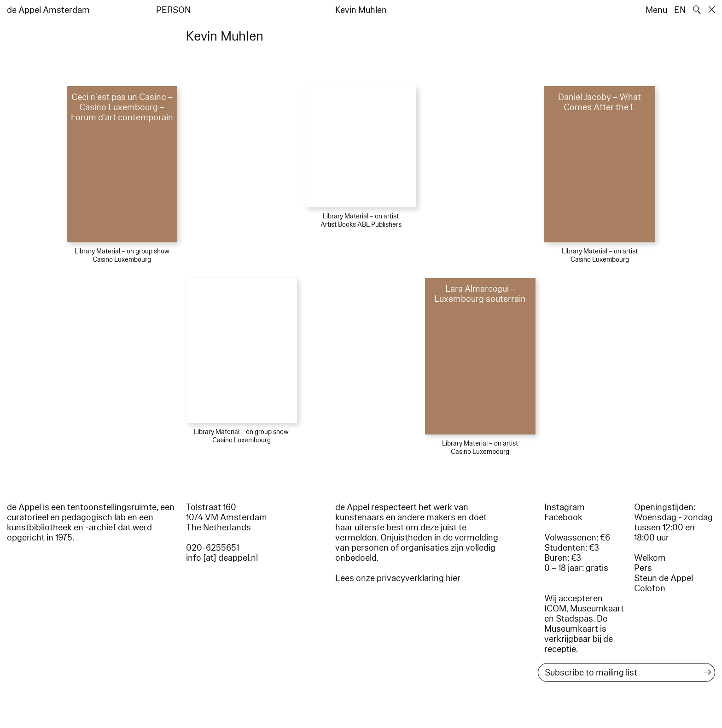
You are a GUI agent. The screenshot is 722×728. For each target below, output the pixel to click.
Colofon (650, 588)
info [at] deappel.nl (222, 558)
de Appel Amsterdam (48, 10)
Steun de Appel (664, 578)
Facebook (563, 517)
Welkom (650, 558)
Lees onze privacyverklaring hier (398, 578)
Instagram (565, 507)
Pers (643, 568)
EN (680, 10)
